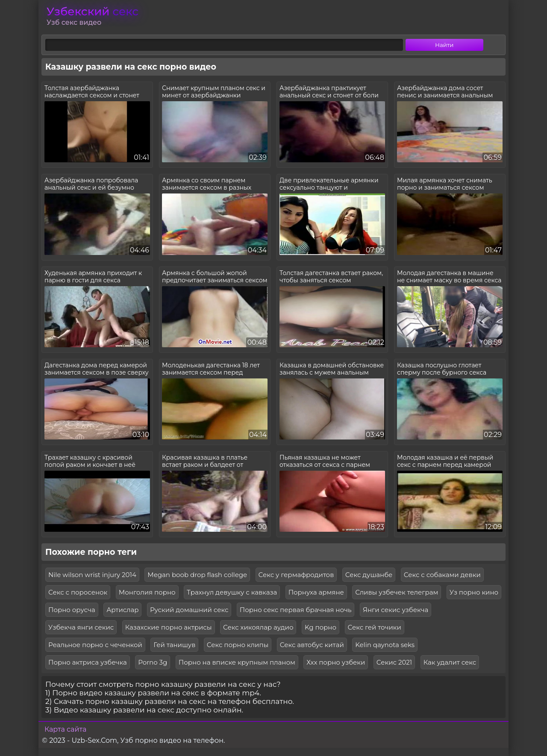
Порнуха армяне (316, 592)
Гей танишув (174, 645)
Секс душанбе (369, 575)
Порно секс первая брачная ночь (296, 610)
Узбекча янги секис (81, 627)
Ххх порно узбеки (336, 662)
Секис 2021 (394, 662)
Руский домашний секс (189, 610)
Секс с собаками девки (442, 575)
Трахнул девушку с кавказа (232, 592)
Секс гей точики (375, 627)
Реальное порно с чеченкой (95, 645)
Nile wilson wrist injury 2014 (92, 575)
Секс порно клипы (238, 645)
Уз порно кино (474, 592)
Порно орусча (72, 610)
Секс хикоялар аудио (258, 627)
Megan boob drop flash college (197, 575)
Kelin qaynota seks (385, 645)
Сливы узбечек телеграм (397, 592)
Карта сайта (65, 729)
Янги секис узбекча (396, 610)
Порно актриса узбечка (88, 662)
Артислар (122, 610)
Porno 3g (153, 662)
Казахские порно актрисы (169, 627)
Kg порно (321, 627)
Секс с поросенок (78, 592)
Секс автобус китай (312, 645)
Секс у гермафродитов (296, 575)
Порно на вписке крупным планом (237, 662)
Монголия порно (147, 592)
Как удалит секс (450, 662)
